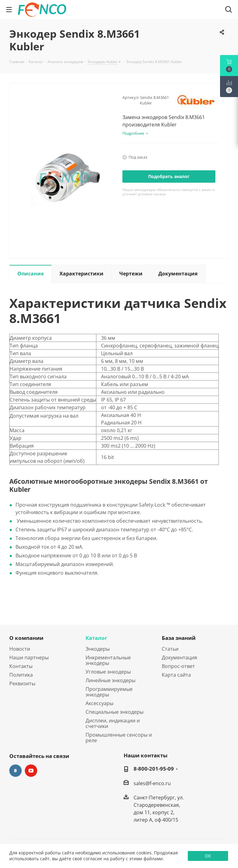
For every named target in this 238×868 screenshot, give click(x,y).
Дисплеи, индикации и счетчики (113, 723)
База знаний (179, 638)
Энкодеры (98, 649)
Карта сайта (176, 675)
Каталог (96, 638)
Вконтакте (15, 771)
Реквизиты (22, 683)
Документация (179, 657)
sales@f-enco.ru (152, 783)
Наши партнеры (29, 657)
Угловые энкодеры (108, 672)
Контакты (21, 666)
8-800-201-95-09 (154, 769)
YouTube (31, 771)
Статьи (170, 649)
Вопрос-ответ (178, 666)
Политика (21, 675)
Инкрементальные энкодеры (108, 660)
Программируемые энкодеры (109, 692)
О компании (26, 638)
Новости (20, 649)
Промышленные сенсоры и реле (119, 738)
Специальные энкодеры (115, 712)
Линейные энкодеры (110, 680)
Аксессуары (99, 703)
